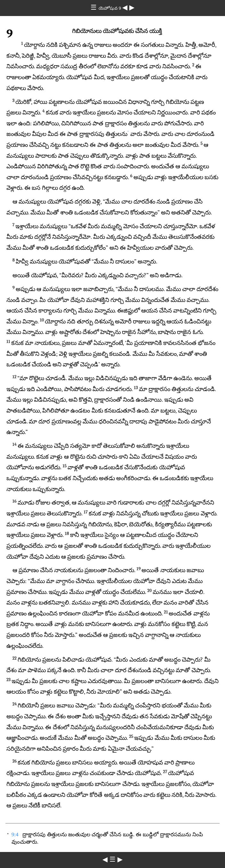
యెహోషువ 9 (110, 8)
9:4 (15, 835)
